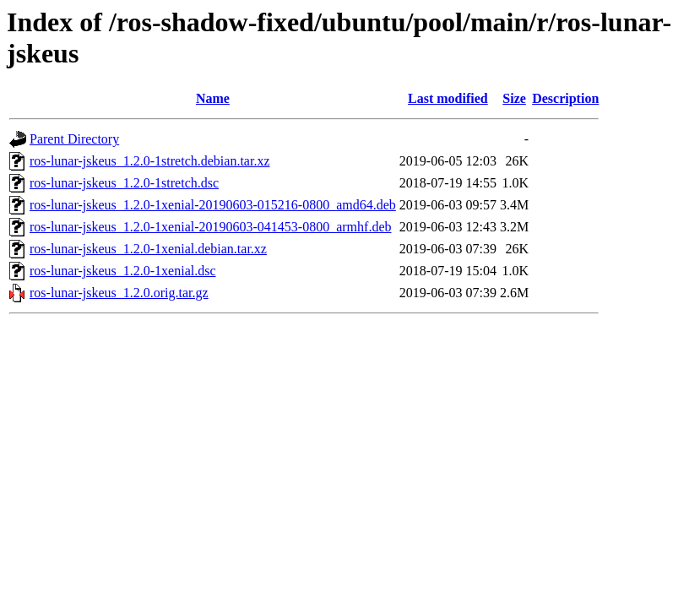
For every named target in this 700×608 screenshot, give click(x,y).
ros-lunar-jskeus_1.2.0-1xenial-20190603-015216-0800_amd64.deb (213, 205)
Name (213, 98)
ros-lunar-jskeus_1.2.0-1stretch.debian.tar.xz (149, 161)
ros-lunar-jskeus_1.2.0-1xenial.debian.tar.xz (148, 249)
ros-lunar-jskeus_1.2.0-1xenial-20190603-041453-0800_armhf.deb (210, 227)
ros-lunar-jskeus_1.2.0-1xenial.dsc (123, 271)
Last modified (448, 98)
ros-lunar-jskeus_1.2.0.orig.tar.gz (119, 293)
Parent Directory (74, 139)
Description (565, 98)
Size (514, 98)
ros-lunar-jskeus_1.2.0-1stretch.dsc (124, 183)
